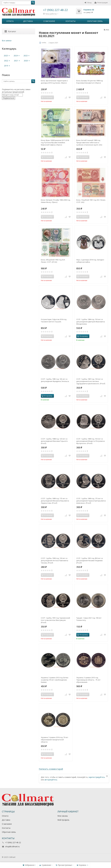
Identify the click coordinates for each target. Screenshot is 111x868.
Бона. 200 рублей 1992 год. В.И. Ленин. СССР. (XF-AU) (53, 261)
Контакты (70, 21)
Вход (88, 3)
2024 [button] (17, 56)
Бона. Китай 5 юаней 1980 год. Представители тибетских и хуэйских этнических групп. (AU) (89, 143)
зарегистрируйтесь (97, 777)
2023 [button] (26, 56)
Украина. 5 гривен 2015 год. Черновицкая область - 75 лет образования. (88, 680)
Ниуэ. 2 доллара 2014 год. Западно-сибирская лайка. (90, 261)
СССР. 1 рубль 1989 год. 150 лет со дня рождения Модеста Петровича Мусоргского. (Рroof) (90, 441)
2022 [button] (7, 61)
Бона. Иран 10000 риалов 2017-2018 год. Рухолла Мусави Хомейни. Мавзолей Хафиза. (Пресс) (55, 143)
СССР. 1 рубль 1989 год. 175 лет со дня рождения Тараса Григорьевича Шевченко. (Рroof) (91, 501)
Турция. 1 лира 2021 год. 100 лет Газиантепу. (89, 619)
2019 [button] (7, 66)
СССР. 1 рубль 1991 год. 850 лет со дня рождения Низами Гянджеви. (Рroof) (90, 561)
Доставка (28, 21)
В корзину (82, 336)
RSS (107, 30)
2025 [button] (7, 56)
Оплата (10, 21)
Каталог (10, 31)
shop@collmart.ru (12, 846)
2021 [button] (17, 61)
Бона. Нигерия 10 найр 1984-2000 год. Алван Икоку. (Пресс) (56, 201)
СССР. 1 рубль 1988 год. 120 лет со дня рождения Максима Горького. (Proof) (54, 441)
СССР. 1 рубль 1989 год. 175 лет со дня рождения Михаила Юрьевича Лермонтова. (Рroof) (55, 501)
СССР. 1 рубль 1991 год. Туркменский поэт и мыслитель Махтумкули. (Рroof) (55, 620)
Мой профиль (63, 820)
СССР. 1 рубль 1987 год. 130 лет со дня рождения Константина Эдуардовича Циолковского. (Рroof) (91, 381)
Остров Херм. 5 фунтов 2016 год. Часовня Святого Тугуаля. (54, 320)
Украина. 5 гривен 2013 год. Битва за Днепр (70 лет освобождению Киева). (55, 680)
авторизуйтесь (51, 780)
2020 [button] (27, 61)
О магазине (49, 21)
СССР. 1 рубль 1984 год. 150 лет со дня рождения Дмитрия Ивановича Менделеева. (91, 322)
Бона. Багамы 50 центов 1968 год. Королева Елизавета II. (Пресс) (90, 82)
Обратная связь (95, 21)
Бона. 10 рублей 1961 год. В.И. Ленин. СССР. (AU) (91, 201)
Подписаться (9, 98)
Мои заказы (63, 816)
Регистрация (101, 3)
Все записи (7, 41)
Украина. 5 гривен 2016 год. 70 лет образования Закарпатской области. (55, 740)
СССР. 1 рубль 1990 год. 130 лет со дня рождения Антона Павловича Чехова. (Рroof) (54, 561)
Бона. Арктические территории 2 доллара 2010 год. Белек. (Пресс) (54, 82)
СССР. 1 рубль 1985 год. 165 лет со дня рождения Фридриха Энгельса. (55, 380)
